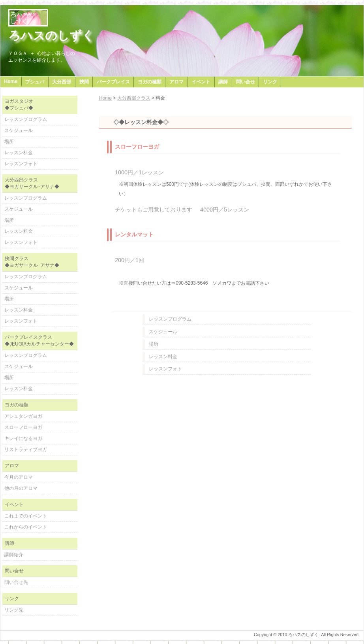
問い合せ (246, 82)
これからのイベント (26, 527)
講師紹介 (14, 555)
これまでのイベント (26, 516)
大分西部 (62, 82)
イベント (201, 82)
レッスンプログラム (170, 319)
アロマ (176, 82)
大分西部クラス (134, 98)
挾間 (84, 82)
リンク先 (14, 610)
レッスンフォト (165, 369)
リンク (270, 82)
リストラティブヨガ (26, 449)
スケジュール (163, 332)
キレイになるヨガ (23, 438)
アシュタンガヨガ (23, 416)
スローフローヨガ (23, 427)
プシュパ (35, 82)
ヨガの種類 (150, 82)
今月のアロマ (19, 477)
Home (11, 81)
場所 (154, 344)
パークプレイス (113, 82)
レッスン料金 (163, 357)
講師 (223, 82)
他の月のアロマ (21, 488)
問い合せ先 (16, 582)
